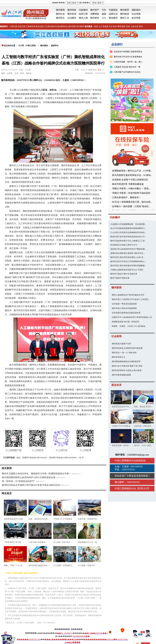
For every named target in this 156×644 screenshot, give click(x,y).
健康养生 (55, 46)
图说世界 (117, 385)
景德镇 (106, 26)
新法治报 (40, 26)
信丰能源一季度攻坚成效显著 (124, 304)
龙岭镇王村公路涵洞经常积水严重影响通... (128, 249)
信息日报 (21, 26)
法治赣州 (72, 18)
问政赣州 (83, 10)
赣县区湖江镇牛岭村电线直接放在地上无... (128, 237)
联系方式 (143, 488)
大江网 (47, 26)
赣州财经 (95, 18)
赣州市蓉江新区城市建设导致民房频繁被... (128, 266)
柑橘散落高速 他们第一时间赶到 (126, 322)
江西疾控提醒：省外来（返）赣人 (128, 62)
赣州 (124, 26)
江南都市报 (31, 26)
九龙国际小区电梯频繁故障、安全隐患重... (128, 224)
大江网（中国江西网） (28, 46)
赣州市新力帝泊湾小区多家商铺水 (128, 57)
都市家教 (72, 26)
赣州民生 (60, 18)
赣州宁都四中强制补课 (120, 278)
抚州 (141, 26)
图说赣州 (113, 18)
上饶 (132, 26)
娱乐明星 (136, 18)
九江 (100, 26)
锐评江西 (83, 14)
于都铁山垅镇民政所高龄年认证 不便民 (127, 270)
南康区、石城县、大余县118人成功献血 (129, 326)
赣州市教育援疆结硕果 (121, 375)
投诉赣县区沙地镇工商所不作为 (124, 245)
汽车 (104, 10)
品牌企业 (113, 14)
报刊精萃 (80, 26)
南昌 (96, 26)
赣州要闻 (60, 10)
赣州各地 (72, 14)
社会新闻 (117, 336)
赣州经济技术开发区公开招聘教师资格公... (128, 261)
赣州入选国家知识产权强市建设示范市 (128, 295)
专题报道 (113, 10)
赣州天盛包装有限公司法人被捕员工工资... (128, 241)
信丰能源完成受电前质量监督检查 (126, 313)
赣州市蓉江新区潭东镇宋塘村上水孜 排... (128, 257)
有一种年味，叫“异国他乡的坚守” (18, 481)
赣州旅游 (125, 14)
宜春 (128, 26)
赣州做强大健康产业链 (121, 344)
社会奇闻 (136, 14)
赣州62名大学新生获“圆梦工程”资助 (127, 366)
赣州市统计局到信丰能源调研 (124, 308)
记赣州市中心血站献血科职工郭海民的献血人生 (132, 317)
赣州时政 (72, 10)
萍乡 (111, 26)
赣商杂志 (64, 26)
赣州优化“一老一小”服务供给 (124, 353)
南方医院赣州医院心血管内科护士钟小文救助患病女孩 (29, 477)
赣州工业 (125, 18)
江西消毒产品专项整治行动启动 (127, 72)
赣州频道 (44, 46)
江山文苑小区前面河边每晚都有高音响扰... (128, 232)
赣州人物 (83, 18)
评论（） (101, 70)
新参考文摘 (55, 26)
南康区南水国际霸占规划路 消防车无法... (128, 253)
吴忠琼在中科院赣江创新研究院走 (128, 52)
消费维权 (95, 14)
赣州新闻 (117, 288)
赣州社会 (60, 14)
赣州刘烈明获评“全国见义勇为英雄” (127, 370)
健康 (104, 14)
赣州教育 (125, 10)
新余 (115, 26)
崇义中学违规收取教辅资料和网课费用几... (128, 228)
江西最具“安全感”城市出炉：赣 (127, 67)
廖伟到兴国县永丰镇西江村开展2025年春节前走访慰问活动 (31, 485)
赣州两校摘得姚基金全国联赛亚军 (126, 362)
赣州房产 (95, 10)
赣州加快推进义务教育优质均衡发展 (127, 348)
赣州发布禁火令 (119, 357)
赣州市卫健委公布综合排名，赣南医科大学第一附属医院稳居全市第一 (36, 474)
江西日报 (13, 26)
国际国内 (136, 10)
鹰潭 (119, 26)
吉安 (137, 26)
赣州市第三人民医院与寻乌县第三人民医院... (131, 299)
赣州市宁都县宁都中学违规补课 (124, 274)
